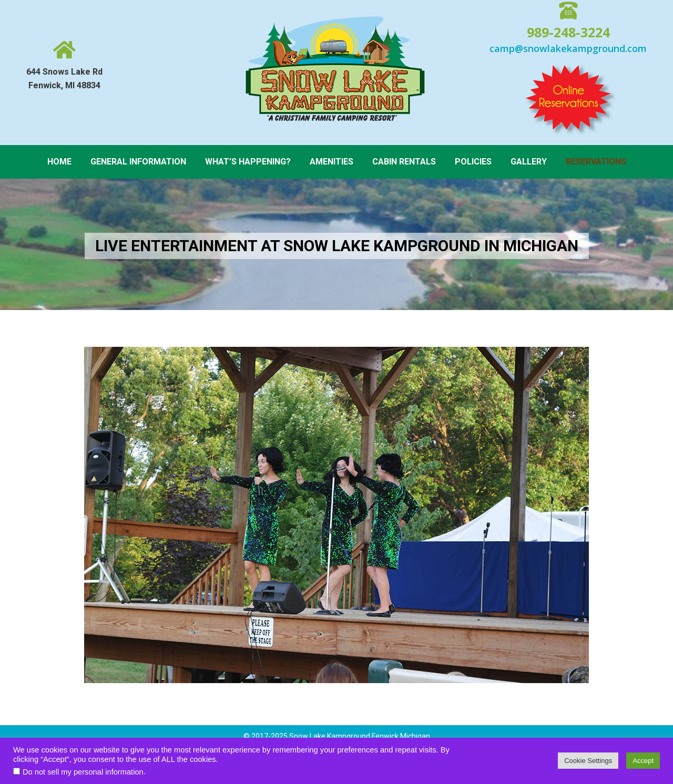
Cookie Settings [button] (588, 761)
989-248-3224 (568, 32)
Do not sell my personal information (83, 772)
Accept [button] (643, 761)
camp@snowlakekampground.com (568, 48)
